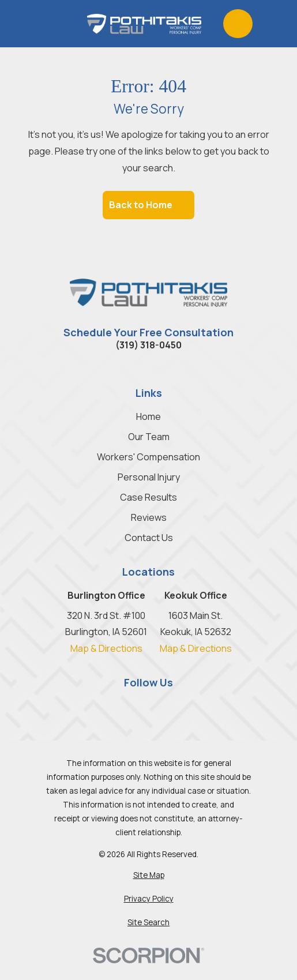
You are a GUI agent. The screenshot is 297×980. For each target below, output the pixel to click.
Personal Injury (149, 477)
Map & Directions (106, 648)
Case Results (148, 497)
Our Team (149, 437)
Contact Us (149, 538)
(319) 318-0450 (148, 345)
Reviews (149, 517)
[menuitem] (148, 876)
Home (148, 416)
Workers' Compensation (148, 457)
